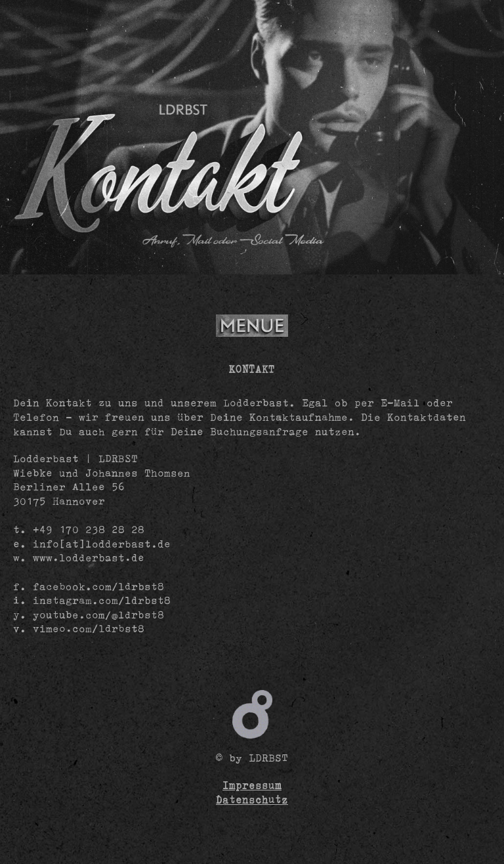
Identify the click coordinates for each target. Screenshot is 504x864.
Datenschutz (252, 801)
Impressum (252, 786)
